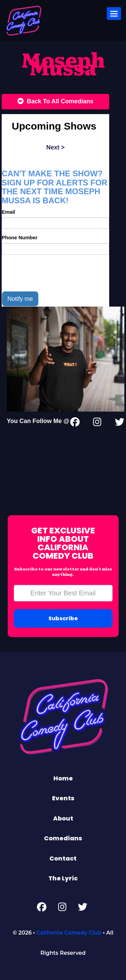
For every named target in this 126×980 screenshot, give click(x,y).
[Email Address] (63, 593)
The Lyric (63, 878)
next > (56, 147)
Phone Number (20, 237)
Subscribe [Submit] (63, 618)
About (63, 818)
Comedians (63, 838)
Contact (63, 858)
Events (63, 798)
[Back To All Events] (55, 102)
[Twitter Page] (120, 423)
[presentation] (53, 273)
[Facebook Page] (42, 908)
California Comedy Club (69, 933)
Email (8, 212)
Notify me (20, 299)
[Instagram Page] (97, 423)
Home (63, 778)
